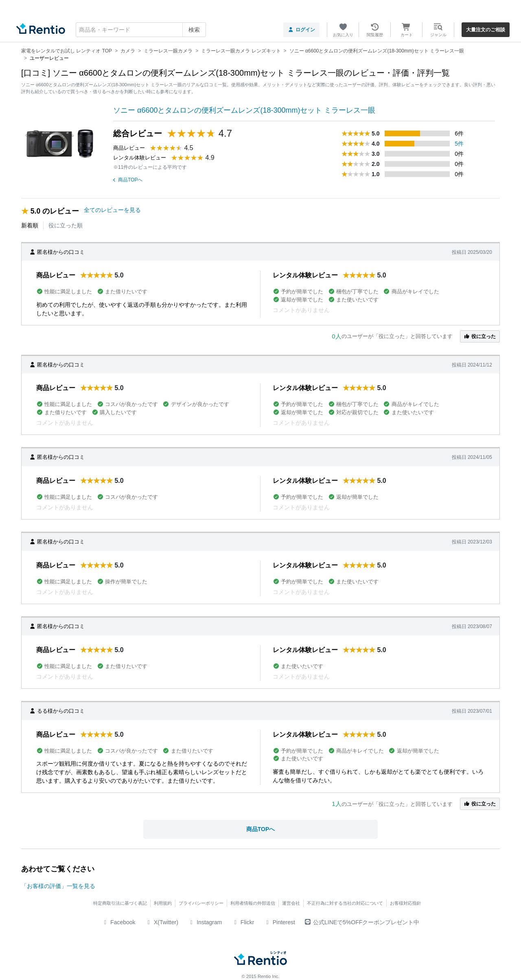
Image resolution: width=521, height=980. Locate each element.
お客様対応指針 (406, 903)
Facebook (119, 922)
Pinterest (279, 922)
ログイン (301, 30)
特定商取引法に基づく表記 (120, 903)
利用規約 (163, 903)
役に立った (480, 336)
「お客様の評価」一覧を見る (58, 886)
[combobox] (141, 30)
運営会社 (291, 903)
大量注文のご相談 (486, 30)
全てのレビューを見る (112, 210)
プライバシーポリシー (201, 903)
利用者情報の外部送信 (253, 903)
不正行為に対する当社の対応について (345, 903)
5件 (459, 144)
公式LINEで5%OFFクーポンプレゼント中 (362, 922)
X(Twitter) (162, 922)
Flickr (243, 922)
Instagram (205, 922)
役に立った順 (66, 225)
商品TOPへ (128, 180)
